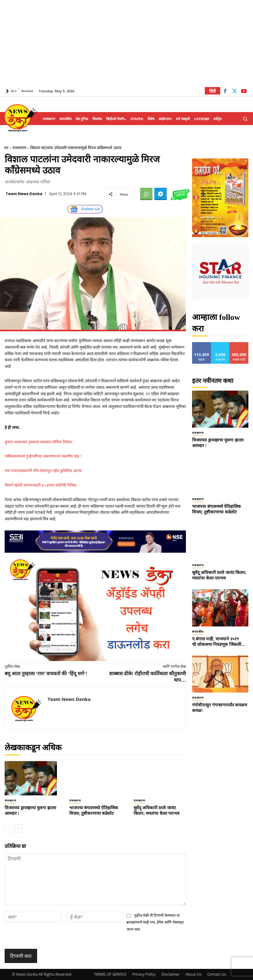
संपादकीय (198, 632)
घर (6, 148)
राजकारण (19, 148)
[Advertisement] (126, 43)
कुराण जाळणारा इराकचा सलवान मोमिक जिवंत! (39, 442)
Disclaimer (171, 974)
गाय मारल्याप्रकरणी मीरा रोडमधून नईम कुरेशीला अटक (43, 471)
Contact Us (217, 974)
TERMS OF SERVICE (110, 974)
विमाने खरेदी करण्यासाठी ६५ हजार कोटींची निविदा (41, 485)
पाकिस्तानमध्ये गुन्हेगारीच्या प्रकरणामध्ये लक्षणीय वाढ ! (43, 456)
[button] (245, 119)
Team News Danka (24, 194)
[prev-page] (9, 828)
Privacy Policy (144, 974)
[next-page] (18, 828)
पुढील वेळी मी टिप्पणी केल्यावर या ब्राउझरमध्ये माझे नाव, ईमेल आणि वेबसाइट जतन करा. (155, 922)
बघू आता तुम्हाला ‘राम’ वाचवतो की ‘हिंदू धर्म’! (46, 674)
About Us (193, 974)
